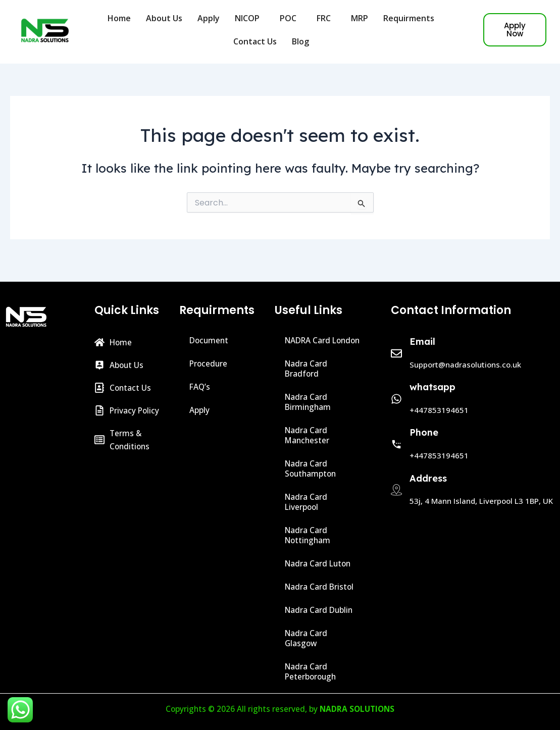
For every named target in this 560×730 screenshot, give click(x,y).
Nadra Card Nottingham (309, 535)
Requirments (411, 18)
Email (422, 331)
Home (119, 18)
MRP (360, 18)
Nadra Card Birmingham (309, 402)
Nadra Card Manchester (308, 435)
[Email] (396, 343)
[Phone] (396, 434)
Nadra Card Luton (319, 563)
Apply (209, 18)
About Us (164, 18)
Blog (303, 41)
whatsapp (432, 377)
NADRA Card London (309, 335)
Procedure (209, 353)
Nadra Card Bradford (307, 369)
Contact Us (255, 41)
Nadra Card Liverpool (307, 502)
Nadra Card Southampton (312, 468)
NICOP (250, 18)
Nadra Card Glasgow (307, 638)
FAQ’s (200, 377)
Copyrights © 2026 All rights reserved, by (280, 709)
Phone (424, 422)
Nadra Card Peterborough (312, 671)
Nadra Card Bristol (320, 587)
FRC (326, 18)
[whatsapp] (396, 389)
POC (291, 18)
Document (210, 330)
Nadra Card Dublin (320, 610)
